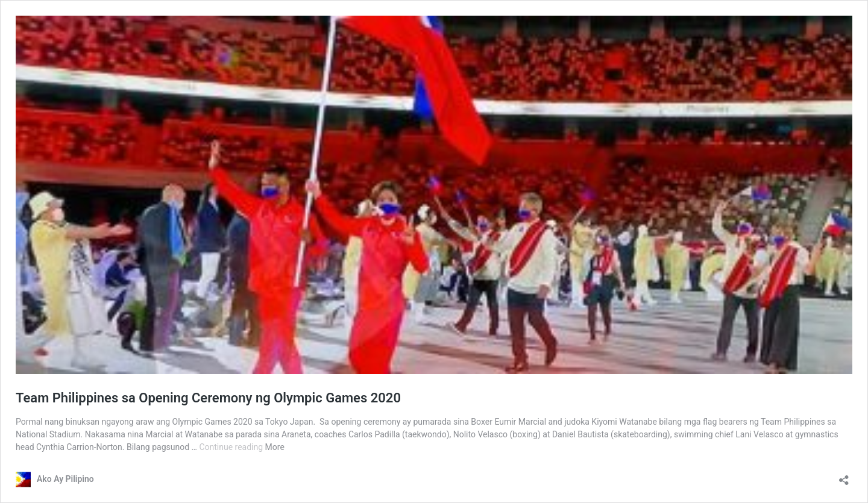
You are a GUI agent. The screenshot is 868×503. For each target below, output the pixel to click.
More (275, 447)
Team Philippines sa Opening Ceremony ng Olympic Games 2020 (208, 398)
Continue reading (232, 447)
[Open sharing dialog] (844, 476)
